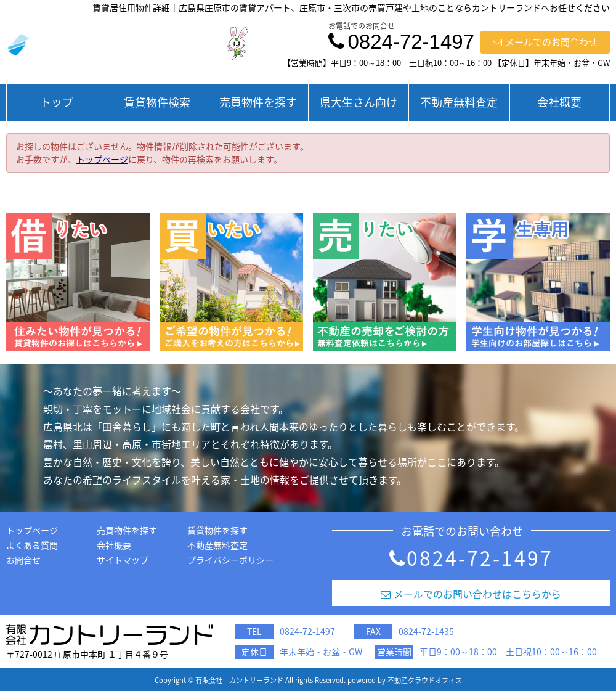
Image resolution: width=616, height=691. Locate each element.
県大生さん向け (359, 102)
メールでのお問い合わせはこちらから (471, 594)
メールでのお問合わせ (545, 42)
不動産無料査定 (459, 102)
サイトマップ (123, 560)
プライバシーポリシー (230, 560)
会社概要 (559, 102)
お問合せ (23, 560)
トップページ (102, 159)
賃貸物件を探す (217, 530)
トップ (57, 102)
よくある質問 (32, 545)
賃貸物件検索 (157, 102)
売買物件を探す (258, 102)
